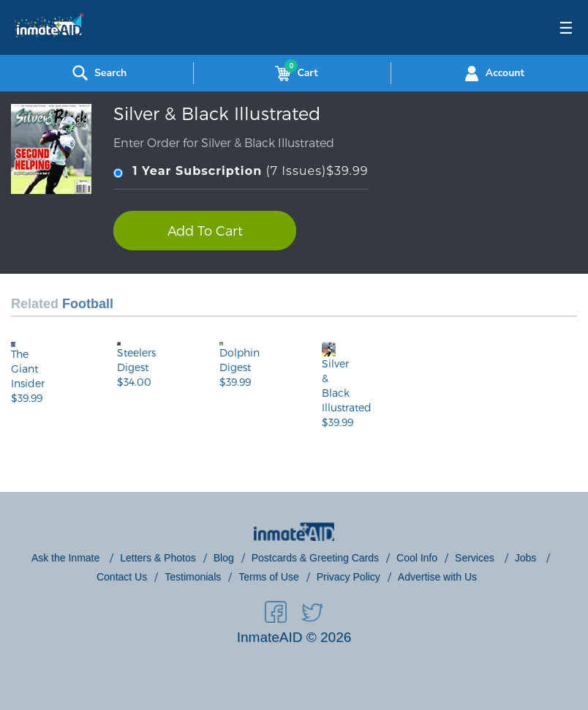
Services (476, 558)
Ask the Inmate (67, 558)
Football (88, 304)
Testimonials (193, 577)
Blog (224, 558)
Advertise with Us (437, 577)
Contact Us (122, 577)
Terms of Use (268, 577)
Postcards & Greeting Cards (315, 558)
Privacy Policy (348, 577)
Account (493, 73)
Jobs (527, 558)
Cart (293, 73)
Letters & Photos (158, 558)
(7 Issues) (241, 172)
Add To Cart (205, 230)
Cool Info (417, 558)
